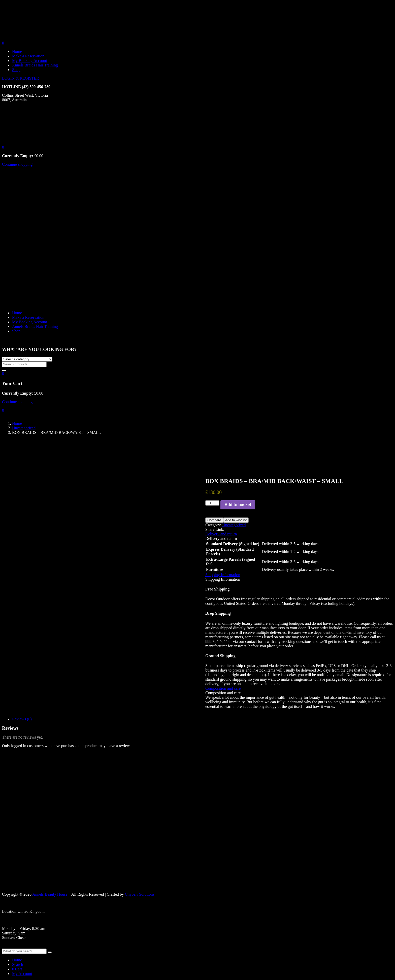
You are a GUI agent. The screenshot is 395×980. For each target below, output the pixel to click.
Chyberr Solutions (140, 894)
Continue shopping (17, 164)
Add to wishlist (236, 520)
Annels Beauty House (50, 894)
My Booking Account (30, 61)
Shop (16, 70)
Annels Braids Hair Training (35, 65)
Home (17, 51)
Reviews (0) (22, 719)
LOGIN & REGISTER (21, 78)
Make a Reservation (28, 56)
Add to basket (238, 505)
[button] (3, 147)
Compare (214, 520)
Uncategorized (24, 428)
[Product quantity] (212, 503)
